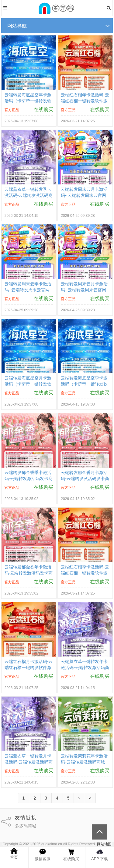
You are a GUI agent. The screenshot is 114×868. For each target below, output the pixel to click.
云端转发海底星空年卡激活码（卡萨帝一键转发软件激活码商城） (28, 101)
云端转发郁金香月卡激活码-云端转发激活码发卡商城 (85, 479)
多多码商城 (26, 826)
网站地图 (104, 844)
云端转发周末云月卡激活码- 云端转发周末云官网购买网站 (84, 195)
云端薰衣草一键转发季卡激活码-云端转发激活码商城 (29, 195)
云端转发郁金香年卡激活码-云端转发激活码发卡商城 (29, 573)
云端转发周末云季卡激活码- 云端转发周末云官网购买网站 (28, 290)
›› (90, 798)
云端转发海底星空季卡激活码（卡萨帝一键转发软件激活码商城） (84, 384)
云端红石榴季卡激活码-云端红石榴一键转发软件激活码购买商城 (85, 573)
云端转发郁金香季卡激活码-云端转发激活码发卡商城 (29, 479)
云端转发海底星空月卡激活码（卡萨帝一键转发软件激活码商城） (28, 384)
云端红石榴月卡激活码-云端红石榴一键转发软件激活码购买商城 (29, 668)
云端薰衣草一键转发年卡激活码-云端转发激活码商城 (85, 668)
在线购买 (43, 109)
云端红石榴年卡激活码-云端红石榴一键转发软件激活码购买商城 (85, 101)
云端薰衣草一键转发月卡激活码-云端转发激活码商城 (29, 762)
